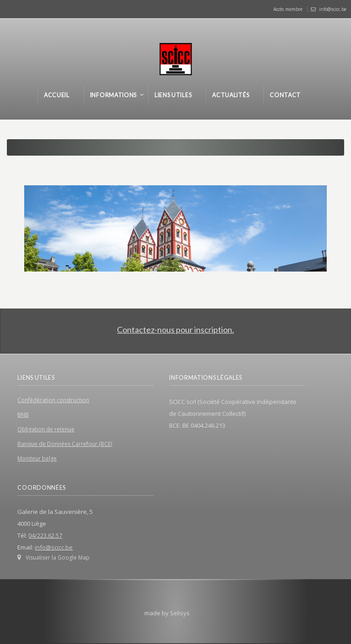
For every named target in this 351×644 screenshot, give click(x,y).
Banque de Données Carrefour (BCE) (65, 444)
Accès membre (288, 9)
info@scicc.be (333, 9)
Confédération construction (53, 400)
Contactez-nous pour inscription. (175, 330)
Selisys (180, 613)
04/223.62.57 (45, 535)
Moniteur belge (37, 458)
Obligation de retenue (46, 429)
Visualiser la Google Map (58, 558)
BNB (23, 415)
